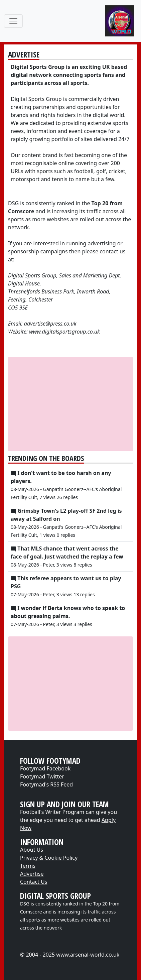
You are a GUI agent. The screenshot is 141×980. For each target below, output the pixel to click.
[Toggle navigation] (13, 21)
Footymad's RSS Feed (46, 784)
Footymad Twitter (42, 776)
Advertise (32, 874)
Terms (28, 866)
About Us (32, 850)
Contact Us (34, 882)
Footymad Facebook (45, 768)
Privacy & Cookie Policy (49, 858)
